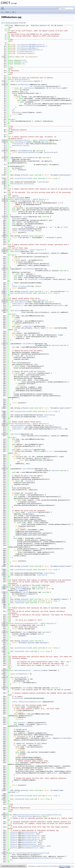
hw (23, 64)
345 (3, 674)
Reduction (43, 199)
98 (3, 217)
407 (3, 790)
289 (3, 566)
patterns (37, 816)
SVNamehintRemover (22, 587)
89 (3, 201)
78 (3, 178)
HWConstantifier (21, 250)
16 (3, 57)
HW (13, 12)
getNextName (24, 726)
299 (3, 587)
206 (3, 417)
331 (3, 648)
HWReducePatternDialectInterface (45, 858)
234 (3, 469)
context (22, 723)
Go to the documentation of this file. (14, 23)
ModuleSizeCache (21, 79)
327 (3, 641)
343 (3, 670)
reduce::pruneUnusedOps (22, 231)
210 (3, 424)
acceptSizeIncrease (22, 178)
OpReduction (44, 140)
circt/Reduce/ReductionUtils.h (30, 50)
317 (3, 623)
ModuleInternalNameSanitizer (26, 623)
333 (3, 651)
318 (3, 625)
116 (3, 250)
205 (3, 415)
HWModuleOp (28, 151)
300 (3, 589)
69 (3, 158)
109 (3, 236)
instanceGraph (18, 144)
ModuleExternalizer (22, 140)
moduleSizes (28, 81)
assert (15, 218)
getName (24, 175)
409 (3, 796)
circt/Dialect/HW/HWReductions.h (31, 45)
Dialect (7, 12)
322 (3, 632)
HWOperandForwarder (22, 199)
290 (3, 570)
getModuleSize (24, 85)
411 (3, 799)
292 (3, 573)
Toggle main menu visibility (3, 7)
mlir (24, 60)
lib (2, 12)
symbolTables (17, 304)
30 (3, 85)
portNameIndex (22, 674)
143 (3, 300)
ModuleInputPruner (22, 300)
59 (3, 140)
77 (3, 175)
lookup (43, 100)
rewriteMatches (28, 269)
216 (3, 434)
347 (3, 677)
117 (3, 251)
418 (3, 815)
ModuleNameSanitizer (23, 670)
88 (3, 199)
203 (3, 411)
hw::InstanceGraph (38, 86)
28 (3, 81)
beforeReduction (21, 142)
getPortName (19, 677)
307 (3, 603)
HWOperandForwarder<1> (31, 837)
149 (3, 311)
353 (3, 688)
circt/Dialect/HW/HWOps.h (28, 48)
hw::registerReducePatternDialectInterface (31, 853)
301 (3, 592)
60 (3, 142)
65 (3, 151)
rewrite (25, 158)
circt (25, 62)
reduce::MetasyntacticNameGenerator (27, 702)
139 (3, 293)
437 (3, 853)
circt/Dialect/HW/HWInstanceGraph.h (32, 46)
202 (3, 408)
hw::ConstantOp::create (35, 279)
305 (3, 599)
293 (3, 575)
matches (18, 251)
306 (3, 601)
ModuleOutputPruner (22, 424)
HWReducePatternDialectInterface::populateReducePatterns (37, 815)
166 (3, 344)
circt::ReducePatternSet (22, 816)
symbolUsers (17, 305)
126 (3, 269)
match (20, 151)
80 (3, 182)
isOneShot (19, 603)
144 (3, 302)
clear (17, 81)
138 (3, 291)
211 (3, 425)
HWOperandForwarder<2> (31, 839)
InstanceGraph (18, 698)
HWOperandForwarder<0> (31, 836)
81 (3, 184)
